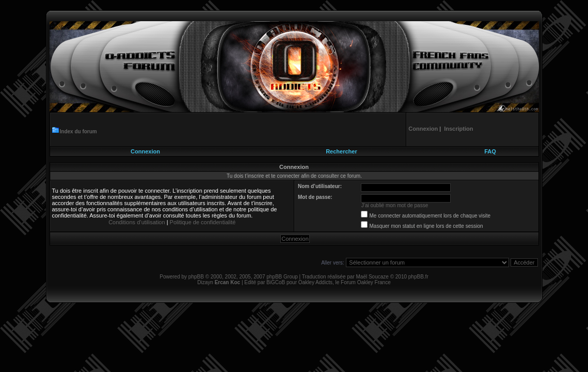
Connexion (145, 151)
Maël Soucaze (372, 277)
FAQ (490, 151)
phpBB (196, 277)
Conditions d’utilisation (137, 222)
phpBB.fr (418, 277)
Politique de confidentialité (203, 222)
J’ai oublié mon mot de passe (395, 205)
